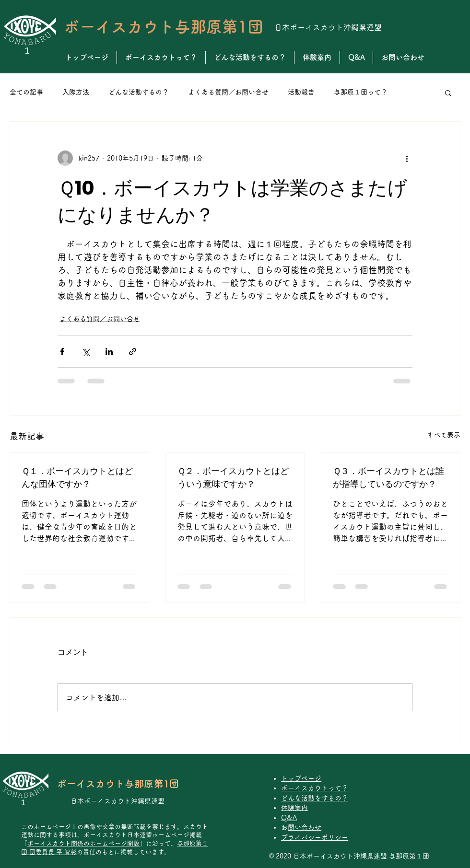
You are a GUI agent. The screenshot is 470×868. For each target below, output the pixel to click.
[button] (448, 93)
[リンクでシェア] (133, 352)
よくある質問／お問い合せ (228, 92)
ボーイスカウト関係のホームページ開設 (83, 843)
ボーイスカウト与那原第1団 (164, 27)
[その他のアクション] (407, 158)
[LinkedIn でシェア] (109, 352)
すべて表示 (444, 435)
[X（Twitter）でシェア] (86, 352)
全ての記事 (26, 92)
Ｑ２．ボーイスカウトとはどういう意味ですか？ (233, 477)
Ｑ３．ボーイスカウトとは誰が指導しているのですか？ (388, 477)
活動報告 (301, 92)
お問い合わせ (305, 827)
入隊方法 (76, 92)
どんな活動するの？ (139, 92)
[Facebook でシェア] (62, 352)
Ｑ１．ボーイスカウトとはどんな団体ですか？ (77, 477)
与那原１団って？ (361, 92)
